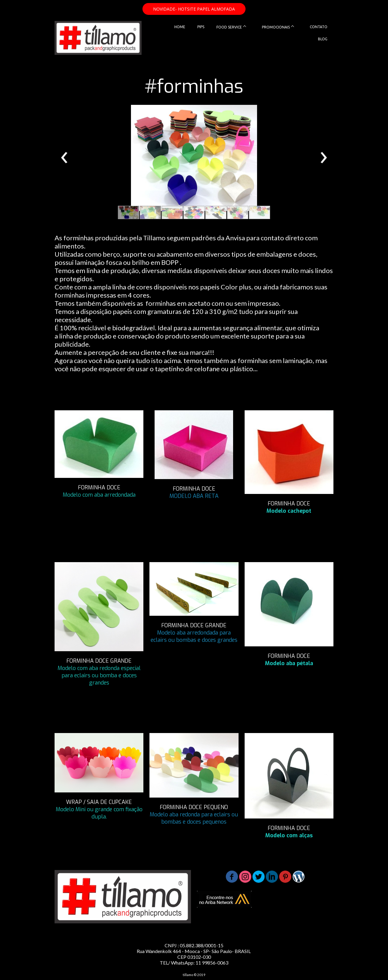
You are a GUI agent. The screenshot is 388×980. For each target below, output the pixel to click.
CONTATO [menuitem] (319, 27)
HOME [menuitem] (180, 27)
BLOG (323, 39)
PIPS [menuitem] (201, 27)
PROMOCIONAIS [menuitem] (276, 27)
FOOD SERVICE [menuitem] (229, 27)
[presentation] (64, 158)
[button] (194, 9)
